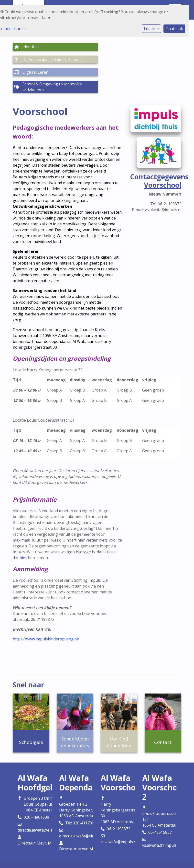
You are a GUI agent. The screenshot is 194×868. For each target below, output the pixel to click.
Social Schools (108, 855)
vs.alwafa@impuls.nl (119, 816)
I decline (151, 29)
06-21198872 (119, 803)
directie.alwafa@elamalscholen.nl (48, 805)
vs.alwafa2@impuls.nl (162, 820)
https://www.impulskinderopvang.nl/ (46, 613)
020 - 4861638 (36, 792)
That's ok (174, 29)
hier (23, 532)
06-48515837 (160, 807)
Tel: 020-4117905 (81, 798)
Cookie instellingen (95, 845)
